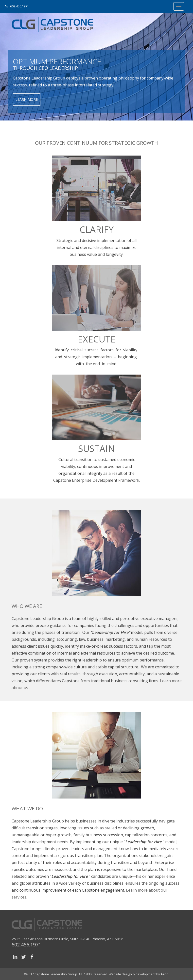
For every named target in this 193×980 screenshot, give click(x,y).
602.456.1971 (19, 6)
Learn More (27, 99)
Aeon (165, 974)
